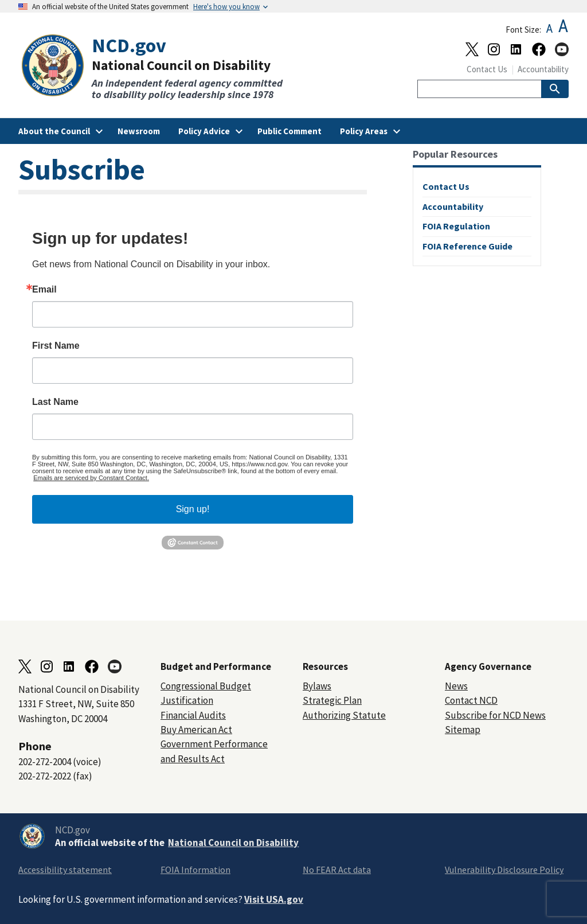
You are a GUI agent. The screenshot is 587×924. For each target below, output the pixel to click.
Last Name (55, 402)
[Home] (156, 67)
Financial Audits (193, 715)
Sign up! (193, 509)
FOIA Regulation (456, 226)
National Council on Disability (233, 843)
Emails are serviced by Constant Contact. (91, 478)
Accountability (543, 69)
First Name (56, 346)
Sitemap (463, 730)
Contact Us (487, 69)
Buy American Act (196, 730)
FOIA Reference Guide (467, 246)
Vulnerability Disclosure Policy (504, 870)
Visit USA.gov (274, 899)
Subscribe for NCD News (495, 715)
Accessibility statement (65, 870)
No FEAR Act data (337, 870)
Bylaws (317, 686)
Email (44, 290)
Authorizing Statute (344, 715)
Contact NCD (471, 700)
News (456, 686)
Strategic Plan (332, 700)
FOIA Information (195, 870)
